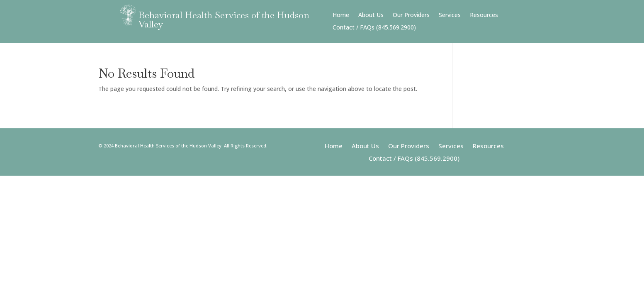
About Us (371, 15)
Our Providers (411, 15)
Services (450, 15)
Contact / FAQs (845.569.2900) (374, 28)
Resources (484, 15)
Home (341, 15)
